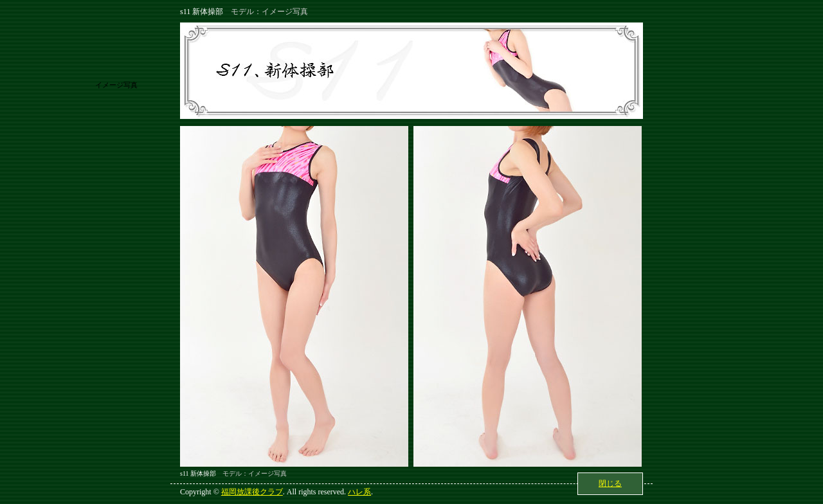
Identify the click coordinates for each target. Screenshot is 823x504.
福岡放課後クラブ (252, 492)
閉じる (610, 483)
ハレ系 (359, 492)
